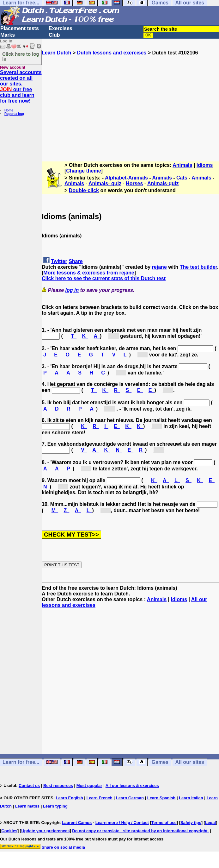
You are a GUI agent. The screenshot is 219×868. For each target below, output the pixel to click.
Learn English (70, 798)
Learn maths (27, 806)
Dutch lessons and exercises (112, 53)
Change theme (83, 171)
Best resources (58, 786)
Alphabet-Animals (126, 178)
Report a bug (14, 114)
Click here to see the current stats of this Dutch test (104, 278)
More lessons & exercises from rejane (89, 273)
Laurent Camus (77, 823)
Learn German (130, 798)
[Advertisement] (130, 100)
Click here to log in (21, 56)
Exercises (61, 28)
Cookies (9, 831)
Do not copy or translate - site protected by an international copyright (140, 831)
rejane (159, 267)
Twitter (59, 261)
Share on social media (63, 847)
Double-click (84, 190)
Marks (8, 35)
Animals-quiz (163, 183)
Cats (182, 178)
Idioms (205, 165)
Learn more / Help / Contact (122, 823)
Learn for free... (21, 762)
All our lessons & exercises (132, 786)
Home (9, 110)
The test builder (198, 267)
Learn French (99, 798)
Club (54, 35)
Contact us (29, 786)
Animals (182, 165)
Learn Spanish (161, 798)
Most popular (89, 786)
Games (160, 762)
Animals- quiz (105, 183)
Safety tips (191, 823)
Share (76, 261)
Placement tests (20, 28)
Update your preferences (45, 831)
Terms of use (164, 823)
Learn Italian (191, 798)
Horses (134, 183)
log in (72, 290)
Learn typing (55, 806)
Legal (210, 823)
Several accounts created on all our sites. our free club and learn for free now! (21, 87)
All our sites (190, 762)
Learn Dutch (56, 53)
